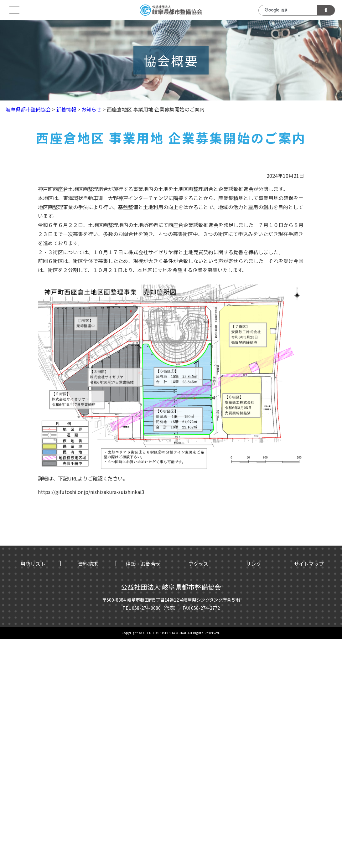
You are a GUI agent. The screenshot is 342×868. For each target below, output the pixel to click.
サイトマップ (309, 564)
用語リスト (33, 564)
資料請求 (88, 564)
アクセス (198, 564)
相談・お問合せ (143, 564)
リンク (253, 564)
